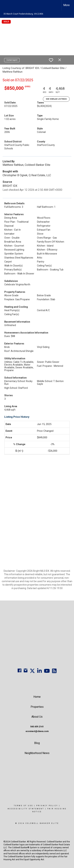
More (66, 5)
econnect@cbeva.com (37, 731)
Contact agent (12, 60)
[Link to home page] (6, 5)
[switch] (51, 60)
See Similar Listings (56, 99)
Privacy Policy (47, 806)
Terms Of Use (23, 806)
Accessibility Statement (26, 809)
